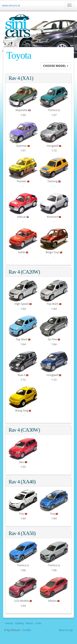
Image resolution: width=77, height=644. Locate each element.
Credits (27, 630)
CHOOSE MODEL (56, 66)
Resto (29, 623)
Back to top (66, 630)
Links (38, 623)
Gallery (20, 623)
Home (9, 623)
